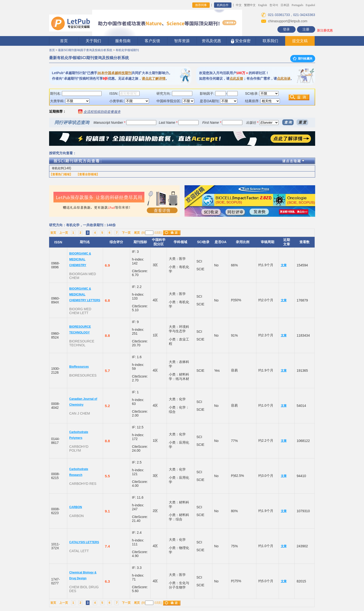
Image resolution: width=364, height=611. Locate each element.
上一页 (64, 233)
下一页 (126, 233)
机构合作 (223, 5)
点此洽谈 (284, 78)
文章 (284, 265)
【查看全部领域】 (88, 174)
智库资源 (182, 41)
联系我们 (270, 41)
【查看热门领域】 (61, 174)
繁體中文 (250, 5)
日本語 (285, 5)
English (263, 5)
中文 (239, 5)
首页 (64, 41)
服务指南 (123, 41)
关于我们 (93, 41)
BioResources (79, 367)
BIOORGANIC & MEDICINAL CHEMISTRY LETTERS (85, 294)
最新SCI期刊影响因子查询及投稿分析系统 (85, 50)
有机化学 (58, 168)
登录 (286, 29)
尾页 (137, 233)
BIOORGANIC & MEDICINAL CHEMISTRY (80, 259)
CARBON (76, 507)
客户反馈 (152, 41)
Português (297, 5)
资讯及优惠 (211, 41)
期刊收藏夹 (303, 59)
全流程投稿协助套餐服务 (102, 112)
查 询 (288, 122)
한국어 (274, 5)
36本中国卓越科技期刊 (114, 73)
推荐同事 (201, 5)
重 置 (302, 122)
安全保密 (241, 41)
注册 (306, 29)
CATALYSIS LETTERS (84, 542)
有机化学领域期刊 (127, 50)
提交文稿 (300, 41)
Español (310, 5)
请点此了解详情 (154, 78)
